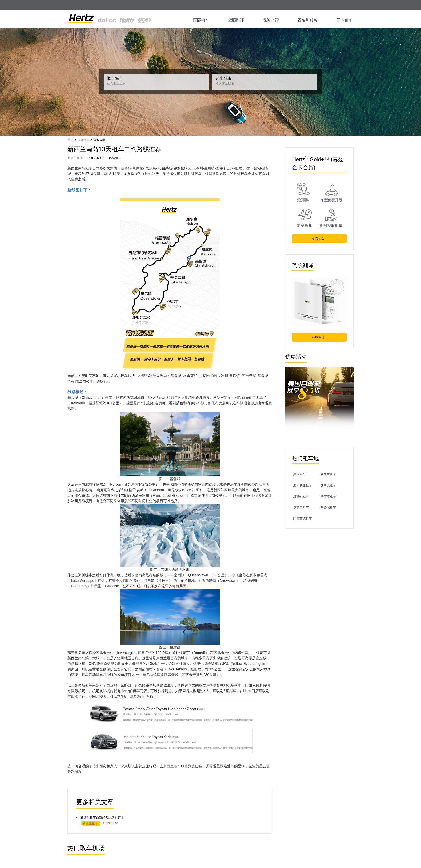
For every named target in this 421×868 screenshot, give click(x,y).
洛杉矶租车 (301, 496)
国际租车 (201, 20)
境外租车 (83, 140)
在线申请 (320, 337)
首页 (71, 140)
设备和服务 (308, 20)
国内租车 (344, 20)
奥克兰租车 (301, 507)
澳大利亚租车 (303, 485)
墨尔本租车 (328, 496)
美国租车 (299, 474)
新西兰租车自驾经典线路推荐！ (102, 817)
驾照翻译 (236, 20)
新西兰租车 (75, 158)
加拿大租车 (328, 485)
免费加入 (320, 239)
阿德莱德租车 (303, 518)
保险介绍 (271, 20)
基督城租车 (328, 507)
